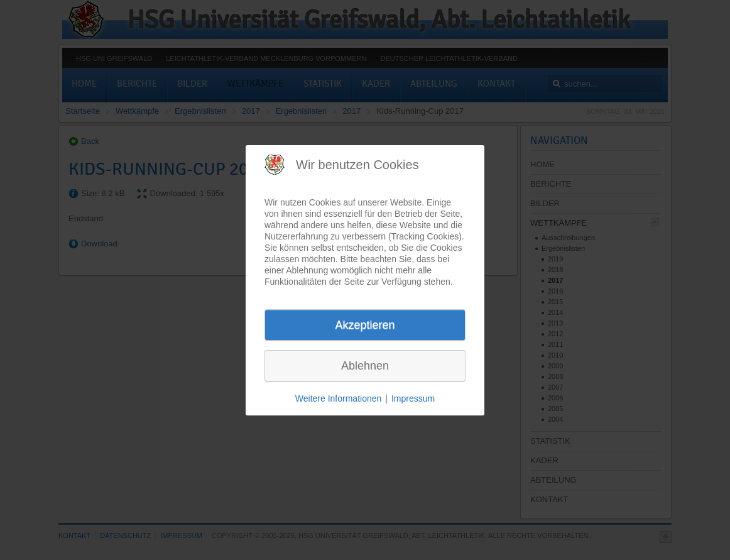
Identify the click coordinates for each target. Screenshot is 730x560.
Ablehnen (365, 366)
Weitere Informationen (338, 398)
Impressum (413, 398)
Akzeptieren (365, 325)
